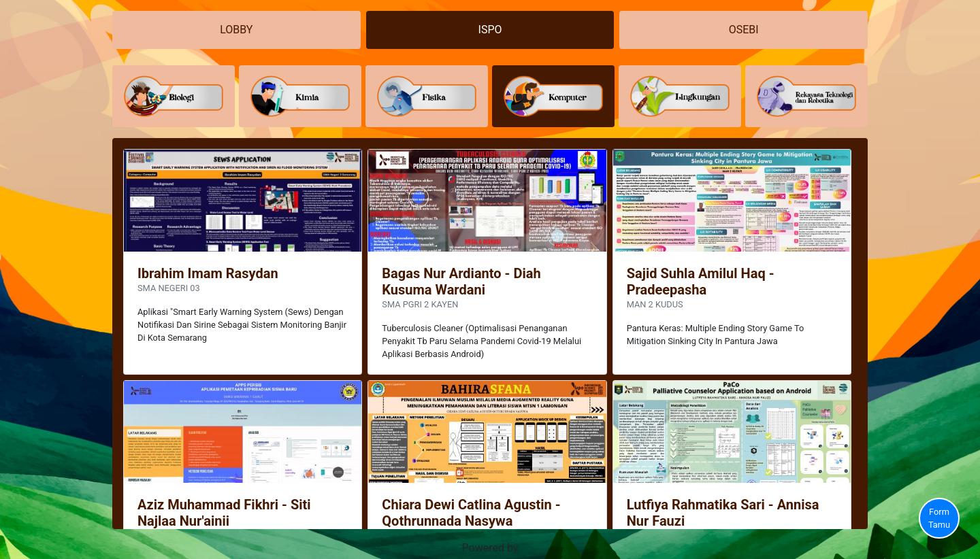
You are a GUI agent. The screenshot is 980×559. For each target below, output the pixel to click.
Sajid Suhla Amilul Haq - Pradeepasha (701, 282)
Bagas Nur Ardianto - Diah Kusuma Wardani (461, 282)
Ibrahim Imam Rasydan (208, 273)
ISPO (490, 30)
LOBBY (236, 30)
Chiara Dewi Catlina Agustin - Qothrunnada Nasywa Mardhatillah (471, 521)
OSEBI (744, 30)
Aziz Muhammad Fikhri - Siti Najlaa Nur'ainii (224, 513)
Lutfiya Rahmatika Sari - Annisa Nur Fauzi (723, 513)
